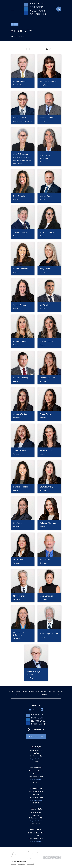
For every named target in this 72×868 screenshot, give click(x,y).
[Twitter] (38, 709)
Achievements (34, 691)
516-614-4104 (36, 803)
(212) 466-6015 (36, 729)
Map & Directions (36, 759)
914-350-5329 (36, 782)
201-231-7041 (36, 824)
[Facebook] (34, 709)
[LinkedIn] (30, 709)
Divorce (24, 691)
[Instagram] (42, 709)
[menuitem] (13, 864)
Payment (52, 691)
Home (11, 691)
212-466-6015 (36, 762)
